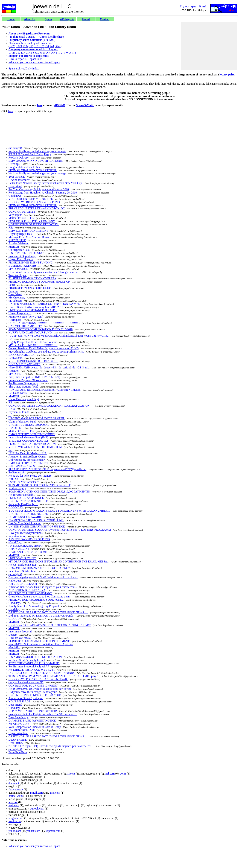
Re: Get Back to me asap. (23, 565)
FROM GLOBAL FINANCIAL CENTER (33, 170)
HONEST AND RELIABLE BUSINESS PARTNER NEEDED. (45, 390)
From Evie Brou (18, 752)
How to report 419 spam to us (25, 59)
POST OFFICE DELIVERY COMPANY (32, 221)
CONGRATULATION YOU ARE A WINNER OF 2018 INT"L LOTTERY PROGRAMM (60, 530)
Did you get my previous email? (27, 460)
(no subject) (15, 148)
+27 (31, 46)
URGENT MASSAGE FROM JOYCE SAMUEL (37, 418)
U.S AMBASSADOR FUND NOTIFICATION (35, 657)
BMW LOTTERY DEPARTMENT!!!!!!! (32, 434)
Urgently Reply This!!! (21, 234)
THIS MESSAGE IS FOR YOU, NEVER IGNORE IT (39, 485)
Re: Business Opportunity (23, 383)
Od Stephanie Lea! (19, 250)
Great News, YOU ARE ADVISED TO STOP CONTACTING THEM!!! (50, 625)
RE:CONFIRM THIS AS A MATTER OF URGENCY (39, 568)
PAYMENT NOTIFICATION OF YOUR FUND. (36, 520)
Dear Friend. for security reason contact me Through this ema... (44, 272)
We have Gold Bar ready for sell (27, 660)
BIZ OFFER (16, 428)
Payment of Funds (19, 412)
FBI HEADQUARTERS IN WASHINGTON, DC (37, 208)
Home (11, 19)
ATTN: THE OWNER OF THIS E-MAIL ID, (34, 663)
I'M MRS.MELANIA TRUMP (26, 546)
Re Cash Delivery (19, 158)
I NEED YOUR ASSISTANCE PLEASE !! (33, 310)
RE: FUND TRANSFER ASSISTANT (30, 593)
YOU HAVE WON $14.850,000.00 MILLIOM (35, 447)
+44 (52, 46)
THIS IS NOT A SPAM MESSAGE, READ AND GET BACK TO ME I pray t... (54, 676)
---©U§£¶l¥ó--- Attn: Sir (22, 466)
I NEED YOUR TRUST (22, 558)
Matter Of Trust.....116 (21, 218)
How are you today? (20, 638)
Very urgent (15, 215)
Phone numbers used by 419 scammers (30, 43)
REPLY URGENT (19, 549)
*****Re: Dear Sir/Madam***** (28, 453)
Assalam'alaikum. (19, 243)
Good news (15, 196)
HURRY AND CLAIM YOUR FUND (30, 332)
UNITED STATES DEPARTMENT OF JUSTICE (37, 527)
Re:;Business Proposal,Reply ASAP (29, 666)
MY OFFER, (16, 374)
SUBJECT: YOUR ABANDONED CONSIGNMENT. (39, 641)
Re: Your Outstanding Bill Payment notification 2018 (39, 189)
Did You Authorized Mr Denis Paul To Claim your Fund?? (42, 616)
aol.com (110, 774)
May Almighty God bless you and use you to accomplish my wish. (46, 352)
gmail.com (37, 793)
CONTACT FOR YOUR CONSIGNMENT (33, 686)
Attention (14, 371)
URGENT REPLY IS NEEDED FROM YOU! (35, 695)
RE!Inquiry (15, 320)
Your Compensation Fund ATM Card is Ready (35, 727)
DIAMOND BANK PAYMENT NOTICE (32, 721)
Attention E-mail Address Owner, (27, 457)
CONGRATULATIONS (22, 212)
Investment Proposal (20, 631)
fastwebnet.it (16, 789)
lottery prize (227, 74)
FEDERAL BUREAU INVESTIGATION (32, 444)
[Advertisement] (209, 46)
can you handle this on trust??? (26, 682)
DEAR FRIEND (18, 740)
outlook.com (37, 809)
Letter (12, 285)
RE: (11, 228)
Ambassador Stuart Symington (26, 698)
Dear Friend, (16, 743)
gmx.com (55, 793)
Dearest (13, 635)
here (40, 105)
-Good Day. (15, 542)
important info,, (17, 536)
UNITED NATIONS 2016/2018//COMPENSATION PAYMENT (45, 304)
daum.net (14, 783)
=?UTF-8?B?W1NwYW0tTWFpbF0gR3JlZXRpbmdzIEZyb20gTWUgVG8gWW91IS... (59, 336)
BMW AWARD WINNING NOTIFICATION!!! (36, 161)
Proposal (13, 291)
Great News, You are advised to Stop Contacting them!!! (40, 596)
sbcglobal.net (16, 818)
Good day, (14, 708)
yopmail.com (53, 831)
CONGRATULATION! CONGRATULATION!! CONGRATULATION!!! (50, 406)
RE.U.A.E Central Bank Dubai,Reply (30, 154)
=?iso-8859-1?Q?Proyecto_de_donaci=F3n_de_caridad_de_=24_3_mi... (49, 367)
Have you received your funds (26, 533)
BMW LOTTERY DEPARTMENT (28, 231)
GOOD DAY (16, 507)
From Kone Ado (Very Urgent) (26, 317)
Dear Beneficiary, (18, 717)
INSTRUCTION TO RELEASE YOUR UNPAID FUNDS (42, 673)
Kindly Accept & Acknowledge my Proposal (34, 606)
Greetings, (14, 164)
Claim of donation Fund (22, 422)
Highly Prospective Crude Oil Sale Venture (33, 342)
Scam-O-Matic (85, 105)
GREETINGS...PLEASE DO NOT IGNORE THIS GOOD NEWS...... (48, 612)
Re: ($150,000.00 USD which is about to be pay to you (40, 689)
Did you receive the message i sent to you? (33, 692)
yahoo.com (15, 831)
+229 (19, 46)
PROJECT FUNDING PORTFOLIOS (30, 288)
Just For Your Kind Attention (25, 523)
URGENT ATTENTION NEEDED (28, 501)
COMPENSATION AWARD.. (25, 517)
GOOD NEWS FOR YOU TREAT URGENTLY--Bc (38, 679)
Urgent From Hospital (21, 259)
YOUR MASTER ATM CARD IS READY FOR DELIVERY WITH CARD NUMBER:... (59, 511)
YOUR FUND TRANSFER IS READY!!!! (33, 361)
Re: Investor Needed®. (22, 495)
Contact (105, 19)
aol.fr (123, 774)
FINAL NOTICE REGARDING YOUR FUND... (36, 600)
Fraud (86, 19)
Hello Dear (15, 581)
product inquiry (17, 488)
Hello (12, 409)
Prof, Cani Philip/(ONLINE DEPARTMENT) (35, 377)
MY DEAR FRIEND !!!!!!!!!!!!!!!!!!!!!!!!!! (33, 345)
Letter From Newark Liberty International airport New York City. (45, 183)
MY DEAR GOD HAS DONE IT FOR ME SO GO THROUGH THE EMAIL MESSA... (59, 561)
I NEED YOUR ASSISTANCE (26, 498)
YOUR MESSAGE (19, 701)
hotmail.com (16, 796)
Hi (10, 415)
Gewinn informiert (19, 180)
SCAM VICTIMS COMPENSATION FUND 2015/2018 (40, 329)
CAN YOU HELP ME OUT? (25, 326)
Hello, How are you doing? (24, 399)
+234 (25, 46)
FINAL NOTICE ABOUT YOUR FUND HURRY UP (39, 282)
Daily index (32, 68)
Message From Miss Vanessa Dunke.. (30, 237)
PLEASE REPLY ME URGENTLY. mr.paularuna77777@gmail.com (47, 469)
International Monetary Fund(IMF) (28, 437)
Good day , (15, 603)
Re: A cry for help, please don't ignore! (30, 476)
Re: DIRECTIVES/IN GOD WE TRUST (32, 670)
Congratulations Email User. (25, 167)
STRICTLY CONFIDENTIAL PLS (29, 441)
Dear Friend (15, 186)
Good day (14, 609)
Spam (48, 19)
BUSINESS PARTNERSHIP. (25, 266)
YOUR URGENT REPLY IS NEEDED (31, 199)
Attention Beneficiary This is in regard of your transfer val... (43, 587)
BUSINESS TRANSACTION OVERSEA (32, 278)
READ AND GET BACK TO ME (28, 552)
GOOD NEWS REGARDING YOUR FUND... (36, 202)
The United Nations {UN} (23, 387)
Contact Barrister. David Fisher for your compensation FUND (43, 348)
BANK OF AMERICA (21, 355)
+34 (47, 46)
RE (10, 402)
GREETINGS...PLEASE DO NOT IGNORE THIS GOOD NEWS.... (48, 736)
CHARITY (15, 619)
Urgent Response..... (20, 313)
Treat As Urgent (18, 275)
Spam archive (16, 68)
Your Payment (17, 177)
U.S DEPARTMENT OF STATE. (28, 253)
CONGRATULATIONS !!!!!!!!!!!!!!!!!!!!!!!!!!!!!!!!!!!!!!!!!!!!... (44, 323)
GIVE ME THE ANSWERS (24, 364)
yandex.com (33, 831)
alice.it (71, 774)
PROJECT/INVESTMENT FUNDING (31, 263)
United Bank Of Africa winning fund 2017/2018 (36, 307)
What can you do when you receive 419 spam (34, 62)
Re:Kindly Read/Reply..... (23, 504)
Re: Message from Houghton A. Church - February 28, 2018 (43, 193)
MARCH (14, 247)
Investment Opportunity (22, 256)
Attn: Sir (13, 479)
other (58, 46)
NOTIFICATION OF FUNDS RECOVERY (34, 224)
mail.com (14, 805)
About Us (30, 19)
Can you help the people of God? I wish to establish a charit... (43, 577)
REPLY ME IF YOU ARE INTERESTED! (33, 711)
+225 (12, 46)
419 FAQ (60, 105)
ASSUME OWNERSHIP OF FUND (29, 539)
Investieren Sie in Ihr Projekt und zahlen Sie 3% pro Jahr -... (43, 714)
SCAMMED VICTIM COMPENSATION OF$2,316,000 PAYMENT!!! (49, 492)
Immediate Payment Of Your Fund (28, 380)
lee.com (13, 802)
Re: (10, 339)
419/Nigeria (67, 19)
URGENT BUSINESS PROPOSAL (29, 425)
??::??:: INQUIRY (19, 724)
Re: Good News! (18, 393)
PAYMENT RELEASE (22, 730)
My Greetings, (17, 297)
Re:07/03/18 (15, 358)
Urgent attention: (18, 733)
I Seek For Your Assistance (24, 482)
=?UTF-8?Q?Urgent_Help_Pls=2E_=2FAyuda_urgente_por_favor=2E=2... (51, 746)
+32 (41, 46)
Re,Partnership (17, 472)
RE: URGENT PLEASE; (23, 584)
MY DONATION (18, 269)
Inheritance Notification (22, 571)
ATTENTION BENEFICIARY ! (27, 590)
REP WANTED (17, 240)
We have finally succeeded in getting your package (37, 151)
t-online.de (15, 821)
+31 (36, 46)
